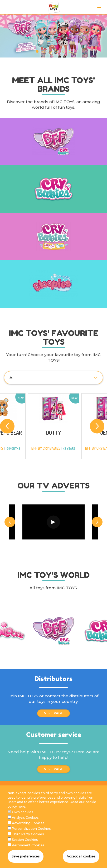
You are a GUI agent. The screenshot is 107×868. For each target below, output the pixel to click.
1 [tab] (37, 52)
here (21, 806)
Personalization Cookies (31, 829)
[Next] (97, 426)
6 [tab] (70, 52)
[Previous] (7, 426)
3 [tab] (50, 52)
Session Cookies (25, 840)
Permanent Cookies (28, 845)
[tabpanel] (53, 36)
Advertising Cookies (28, 823)
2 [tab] (44, 52)
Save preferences (26, 856)
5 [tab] (63, 52)
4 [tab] (57, 52)
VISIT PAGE (53, 713)
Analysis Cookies (25, 817)
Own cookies (22, 812)
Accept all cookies (81, 856)
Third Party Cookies (28, 834)
